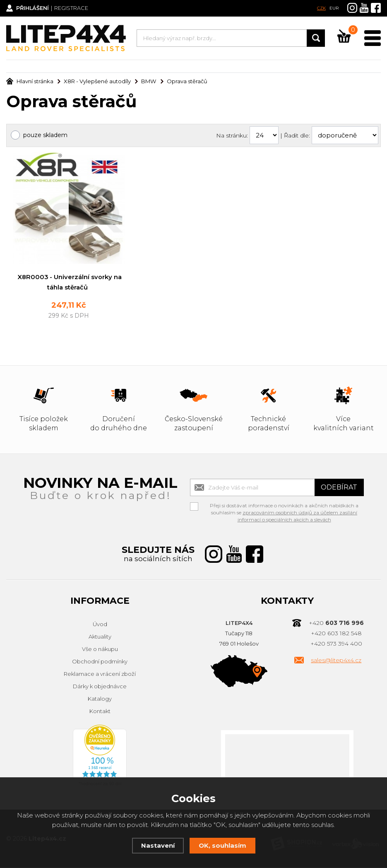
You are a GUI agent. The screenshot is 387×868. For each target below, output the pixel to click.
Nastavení (158, 845)
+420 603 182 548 (336, 634)
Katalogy (100, 699)
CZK (321, 8)
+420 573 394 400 (336, 644)
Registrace (72, 8)
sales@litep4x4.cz (336, 661)
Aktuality (100, 637)
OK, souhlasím (222, 845)
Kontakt (100, 712)
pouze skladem (45, 135)
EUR (334, 8)
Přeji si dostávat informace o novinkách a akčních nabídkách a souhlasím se (284, 507)
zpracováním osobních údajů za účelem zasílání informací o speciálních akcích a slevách (297, 517)
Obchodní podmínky (100, 662)
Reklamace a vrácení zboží (100, 675)
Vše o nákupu (100, 650)
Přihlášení (33, 8)
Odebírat (339, 488)
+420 (336, 624)
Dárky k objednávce (100, 687)
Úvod (100, 625)
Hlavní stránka (30, 81)
